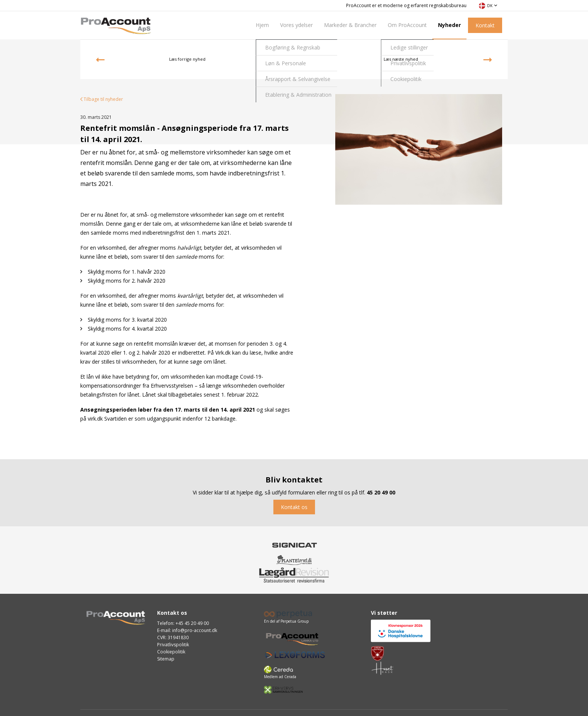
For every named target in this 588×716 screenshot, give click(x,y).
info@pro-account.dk (195, 630)
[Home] (116, 25)
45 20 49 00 (381, 492)
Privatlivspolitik (173, 645)
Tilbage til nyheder (102, 99)
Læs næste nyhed (438, 60)
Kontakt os (294, 507)
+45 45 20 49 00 (192, 623)
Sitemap (166, 659)
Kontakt (485, 25)
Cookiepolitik (171, 652)
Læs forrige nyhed (151, 60)
